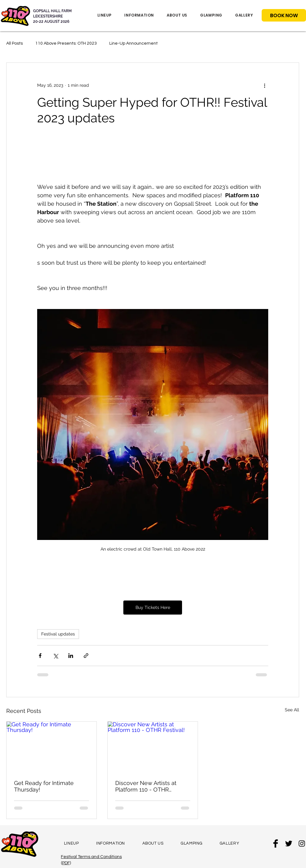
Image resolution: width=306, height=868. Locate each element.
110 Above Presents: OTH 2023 (66, 43)
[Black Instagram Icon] (302, 843)
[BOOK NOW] (284, 15)
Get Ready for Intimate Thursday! (44, 786)
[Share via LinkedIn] (71, 656)
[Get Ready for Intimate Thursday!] (52, 747)
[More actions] (264, 85)
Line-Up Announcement (133, 43)
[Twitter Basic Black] (289, 843)
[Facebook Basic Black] (276, 843)
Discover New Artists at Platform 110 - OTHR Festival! (146, 786)
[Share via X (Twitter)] (55, 656)
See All (292, 710)
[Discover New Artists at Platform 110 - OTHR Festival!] (153, 747)
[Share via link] (86, 656)
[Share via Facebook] (40, 656)
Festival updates (58, 634)
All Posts (15, 43)
